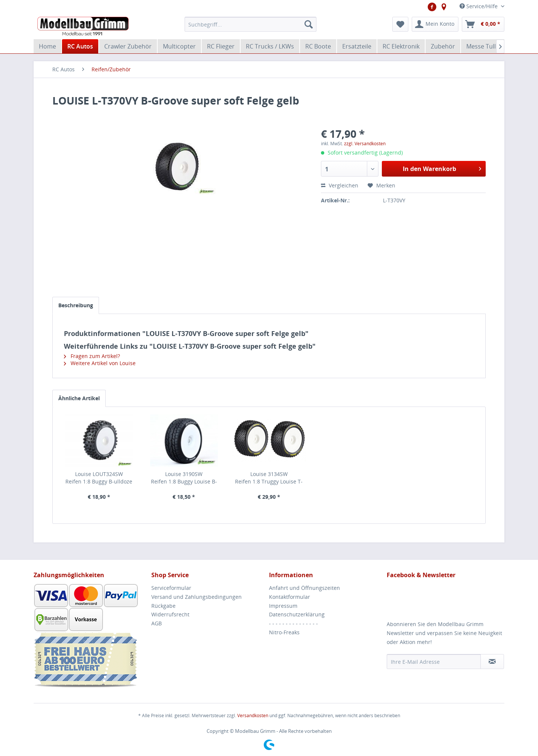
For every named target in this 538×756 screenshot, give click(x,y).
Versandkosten (253, 715)
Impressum (283, 606)
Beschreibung (76, 305)
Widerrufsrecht (170, 614)
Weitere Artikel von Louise (100, 363)
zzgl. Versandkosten (365, 144)
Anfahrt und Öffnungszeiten (304, 588)
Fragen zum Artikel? (92, 356)
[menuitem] (251, 24)
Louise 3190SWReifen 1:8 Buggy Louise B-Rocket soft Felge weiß (184, 478)
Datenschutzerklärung (297, 614)
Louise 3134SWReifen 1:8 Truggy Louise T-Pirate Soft (269, 478)
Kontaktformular (290, 597)
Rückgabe (163, 606)
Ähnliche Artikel (79, 398)
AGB (157, 623)
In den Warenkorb (442, 168)
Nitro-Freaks (284, 632)
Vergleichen (340, 185)
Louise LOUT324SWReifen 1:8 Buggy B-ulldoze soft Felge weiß (99, 478)
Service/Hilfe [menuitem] (479, 6)
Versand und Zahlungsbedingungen (197, 597)
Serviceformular (171, 588)
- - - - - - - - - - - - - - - (293, 623)
